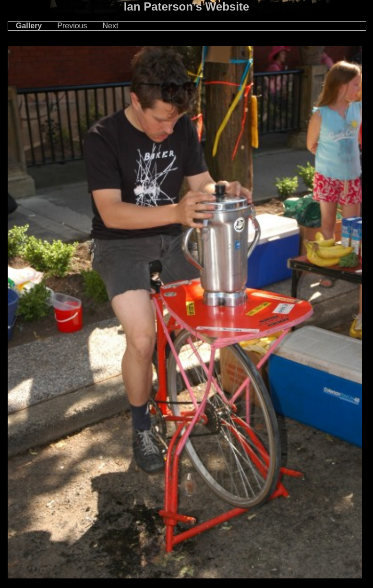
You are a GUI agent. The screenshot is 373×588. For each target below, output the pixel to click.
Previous (72, 26)
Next (111, 26)
